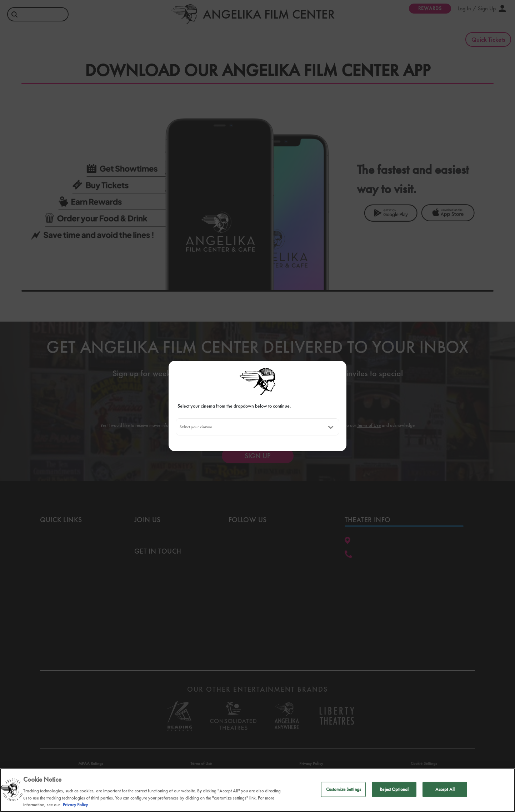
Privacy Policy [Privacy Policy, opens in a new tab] (75, 805)
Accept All (445, 789)
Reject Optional (394, 789)
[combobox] (179, 427)
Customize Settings (344, 789)
